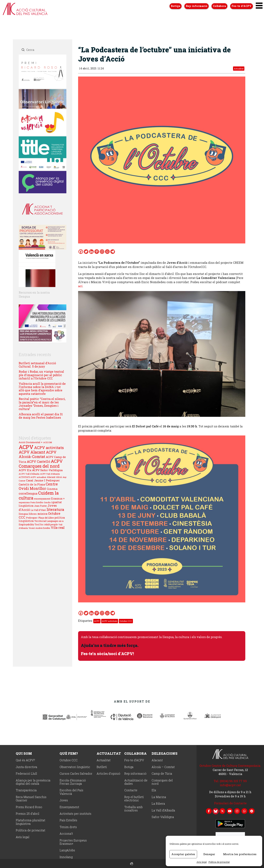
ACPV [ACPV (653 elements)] (26, 447)
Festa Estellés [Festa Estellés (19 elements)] (37, 502)
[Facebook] (81, 252)
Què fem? (69, 753)
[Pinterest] (97, 252)
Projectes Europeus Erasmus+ (73, 842)
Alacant (157, 760)
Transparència (26, 790)
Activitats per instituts (75, 814)
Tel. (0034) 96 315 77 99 (230, 781)
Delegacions (165, 753)
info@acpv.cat (230, 785)
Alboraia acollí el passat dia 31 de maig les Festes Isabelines (41, 416)
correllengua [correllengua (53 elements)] (28, 493)
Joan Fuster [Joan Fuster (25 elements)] (40, 506)
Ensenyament (69, 807)
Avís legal (202, 862)
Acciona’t (66, 833)
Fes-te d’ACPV (134, 760)
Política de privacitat (219, 862)
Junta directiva (26, 767)
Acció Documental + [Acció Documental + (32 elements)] (31, 442)
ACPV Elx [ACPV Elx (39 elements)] (25, 470)
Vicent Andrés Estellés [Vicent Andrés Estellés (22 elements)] (39, 528)
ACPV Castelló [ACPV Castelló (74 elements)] (38, 461)
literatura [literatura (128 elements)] (55, 509)
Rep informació (135, 773)
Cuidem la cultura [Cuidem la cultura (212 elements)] (39, 495)
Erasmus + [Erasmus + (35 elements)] (58, 499)
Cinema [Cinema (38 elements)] (52, 489)
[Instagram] (102, 252)
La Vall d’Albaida (163, 810)
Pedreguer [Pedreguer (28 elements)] (32, 518)
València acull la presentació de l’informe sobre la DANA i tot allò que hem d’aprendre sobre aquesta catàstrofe (42, 389)
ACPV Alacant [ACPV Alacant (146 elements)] (32, 452)
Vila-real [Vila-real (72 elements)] (58, 528)
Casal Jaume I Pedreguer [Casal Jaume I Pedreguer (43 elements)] (43, 480)
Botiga (129, 767)
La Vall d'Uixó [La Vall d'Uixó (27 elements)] (38, 510)
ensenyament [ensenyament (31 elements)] (42, 499)
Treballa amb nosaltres (133, 809)
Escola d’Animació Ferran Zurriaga (73, 782)
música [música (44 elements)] (42, 514)
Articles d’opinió (108, 773)
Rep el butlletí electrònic (134, 799)
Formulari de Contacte (230, 803)
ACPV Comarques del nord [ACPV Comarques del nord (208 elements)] (41, 464)
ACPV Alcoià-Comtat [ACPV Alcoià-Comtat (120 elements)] (38, 454)
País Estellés (68, 820)
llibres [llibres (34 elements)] (33, 514)
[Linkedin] (91, 252)
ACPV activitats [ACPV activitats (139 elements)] (49, 448)
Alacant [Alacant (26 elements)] (51, 477)
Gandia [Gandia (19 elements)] (47, 502)
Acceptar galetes (183, 854)
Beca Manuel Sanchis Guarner (31, 799)
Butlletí (102, 767)
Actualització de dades (136, 782)
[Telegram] (113, 252)
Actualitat (239, 69)
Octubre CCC (126, 621)
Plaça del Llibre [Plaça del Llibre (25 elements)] (46, 518)
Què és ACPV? (25, 760)
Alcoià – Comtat (163, 767)
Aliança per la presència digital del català (33, 782)
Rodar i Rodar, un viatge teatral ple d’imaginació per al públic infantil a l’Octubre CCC (41, 375)
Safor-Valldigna (163, 817)
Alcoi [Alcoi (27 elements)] (59, 477)
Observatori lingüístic (75, 767)
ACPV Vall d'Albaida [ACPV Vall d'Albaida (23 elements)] (29, 474)
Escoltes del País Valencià (71, 792)
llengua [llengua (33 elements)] (23, 514)
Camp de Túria (162, 773)
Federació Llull (26, 773)
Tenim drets (68, 827)
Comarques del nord (162, 782)
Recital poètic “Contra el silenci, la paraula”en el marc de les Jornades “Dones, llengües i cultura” (42, 404)
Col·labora (135, 753)
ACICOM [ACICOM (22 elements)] (48, 442)
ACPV (97, 621)
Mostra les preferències (240, 854)
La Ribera (158, 803)
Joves (64, 800)
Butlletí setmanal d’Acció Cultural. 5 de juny (37, 365)
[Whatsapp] (107, 252)
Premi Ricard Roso (29, 807)
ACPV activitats (110, 621)
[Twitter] (86, 252)
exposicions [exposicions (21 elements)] (24, 502)
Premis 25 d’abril (27, 814)
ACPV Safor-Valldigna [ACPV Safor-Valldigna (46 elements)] (47, 470)
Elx (154, 790)
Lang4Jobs (67, 850)
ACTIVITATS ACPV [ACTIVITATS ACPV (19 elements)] (27, 477)
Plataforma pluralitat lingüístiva (31, 822)
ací (80, 286)
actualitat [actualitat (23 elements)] (41, 477)
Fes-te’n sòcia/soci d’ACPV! (109, 653)
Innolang (66, 857)
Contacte (131, 790)
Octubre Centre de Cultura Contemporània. (230, 765)
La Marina (159, 797)
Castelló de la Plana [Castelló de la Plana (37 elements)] (32, 484)
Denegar (209, 854)
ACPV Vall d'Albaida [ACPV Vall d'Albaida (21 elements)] (50, 474)
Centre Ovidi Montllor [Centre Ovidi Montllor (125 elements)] (38, 486)
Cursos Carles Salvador (76, 773)
